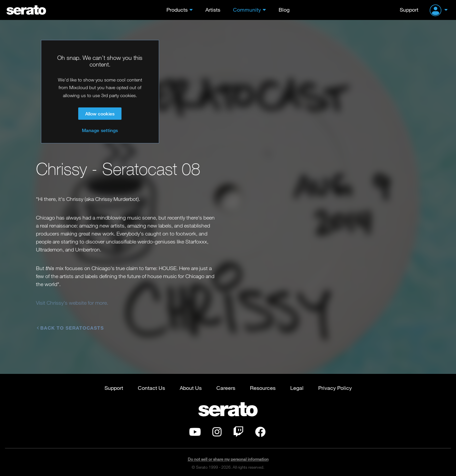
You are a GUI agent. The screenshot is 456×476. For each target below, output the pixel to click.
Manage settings (100, 130)
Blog (284, 9)
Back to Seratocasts (70, 327)
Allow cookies (100, 114)
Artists (213, 9)
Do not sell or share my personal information (228, 454)
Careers (226, 383)
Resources (263, 383)
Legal (297, 383)
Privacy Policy (335, 383)
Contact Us (151, 383)
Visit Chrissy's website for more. (72, 303)
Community (247, 9)
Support (409, 9)
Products (177, 9)
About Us (191, 383)
